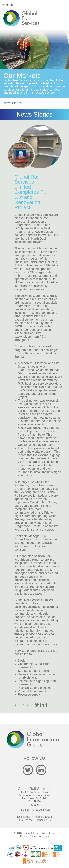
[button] (9, 5)
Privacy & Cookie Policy (35, 836)
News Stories (13, 103)
